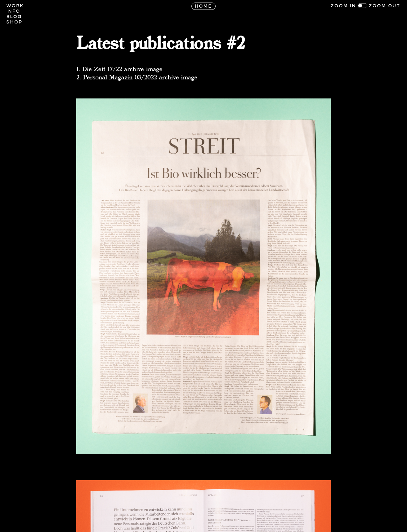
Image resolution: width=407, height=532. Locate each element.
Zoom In (343, 6)
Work (15, 6)
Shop (14, 22)
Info (13, 11)
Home (203, 6)
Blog (14, 17)
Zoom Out (385, 6)
